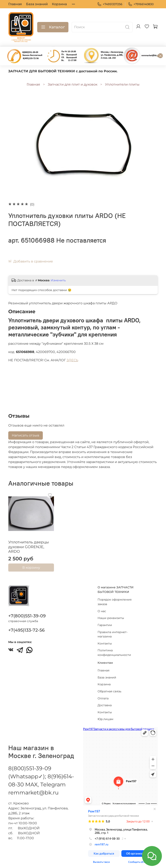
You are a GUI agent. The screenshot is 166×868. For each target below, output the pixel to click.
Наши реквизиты (111, 614)
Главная (15, 4)
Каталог (53, 27)
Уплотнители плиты (122, 84)
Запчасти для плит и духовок (73, 84)
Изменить (58, 280)
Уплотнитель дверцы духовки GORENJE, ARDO (29, 547)
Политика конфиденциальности (114, 649)
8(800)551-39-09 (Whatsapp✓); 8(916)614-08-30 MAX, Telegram (41, 773)
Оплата (103, 694)
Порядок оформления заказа (115, 598)
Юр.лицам (105, 715)
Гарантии (105, 621)
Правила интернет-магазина (113, 630)
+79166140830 (141, 4)
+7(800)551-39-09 (27, 612)
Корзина (59, 4)
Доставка (105, 701)
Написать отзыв (26, 435)
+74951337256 (110, 4)
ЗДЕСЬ (72, 360)
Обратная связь (109, 687)
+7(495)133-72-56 (26, 626)
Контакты (105, 640)
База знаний (37, 4)
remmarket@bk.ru (33, 789)
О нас (102, 607)
